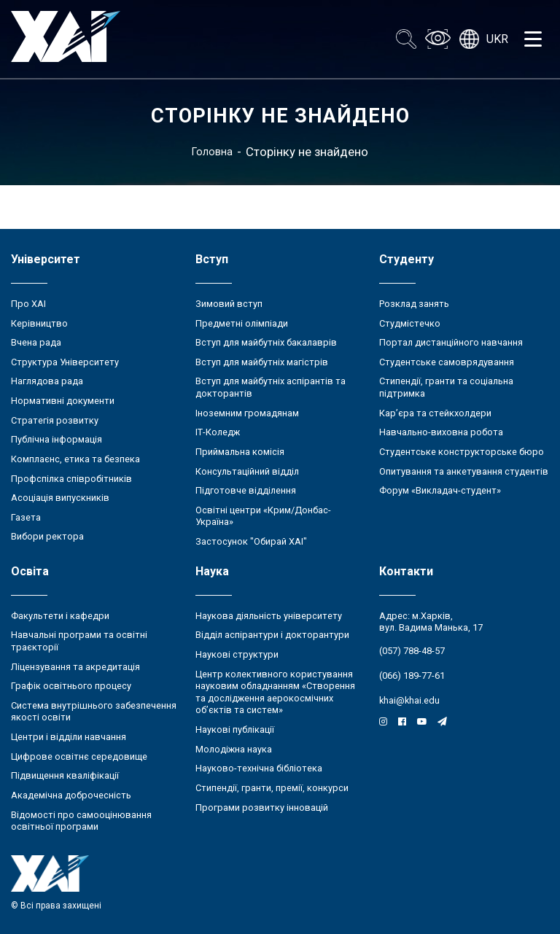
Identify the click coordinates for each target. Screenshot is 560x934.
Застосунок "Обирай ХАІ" (251, 541)
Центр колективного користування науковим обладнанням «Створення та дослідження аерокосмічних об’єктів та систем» (275, 692)
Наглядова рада (47, 381)
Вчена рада (36, 342)
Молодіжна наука (234, 749)
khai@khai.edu (409, 700)
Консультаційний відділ (247, 471)
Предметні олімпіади (242, 323)
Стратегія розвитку (55, 420)
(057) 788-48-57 (412, 651)
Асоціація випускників (60, 498)
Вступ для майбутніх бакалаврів (266, 342)
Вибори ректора (47, 536)
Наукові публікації (235, 729)
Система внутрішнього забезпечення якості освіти (94, 712)
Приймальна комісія (240, 452)
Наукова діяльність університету (269, 616)
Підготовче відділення (246, 490)
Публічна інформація (57, 439)
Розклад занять (414, 304)
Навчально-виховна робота (441, 432)
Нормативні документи (63, 401)
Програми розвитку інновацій (262, 807)
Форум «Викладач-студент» (440, 490)
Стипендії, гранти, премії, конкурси (272, 788)
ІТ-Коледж (218, 432)
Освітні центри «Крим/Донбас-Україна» (263, 516)
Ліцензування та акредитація (75, 667)
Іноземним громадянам (247, 413)
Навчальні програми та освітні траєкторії (79, 641)
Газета (26, 517)
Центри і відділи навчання (69, 737)
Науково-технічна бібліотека (259, 768)
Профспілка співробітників (71, 479)
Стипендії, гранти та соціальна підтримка (446, 387)
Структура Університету (65, 362)
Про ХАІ (28, 304)
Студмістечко (410, 323)
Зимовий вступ (229, 304)
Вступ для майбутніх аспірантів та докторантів (271, 387)
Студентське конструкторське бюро (462, 452)
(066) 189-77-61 (412, 676)
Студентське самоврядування (447, 362)
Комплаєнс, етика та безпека (75, 459)
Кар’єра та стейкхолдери (435, 413)
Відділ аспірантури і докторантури (272, 635)
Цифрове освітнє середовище (79, 756)
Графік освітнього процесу (71, 686)
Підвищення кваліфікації (65, 775)
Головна (212, 152)
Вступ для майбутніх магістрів (262, 362)
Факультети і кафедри (60, 616)
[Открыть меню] (533, 39)
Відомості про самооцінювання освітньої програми (81, 821)
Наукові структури (237, 654)
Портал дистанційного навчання (451, 342)
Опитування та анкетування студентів (464, 471)
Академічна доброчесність (71, 795)
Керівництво (39, 323)
